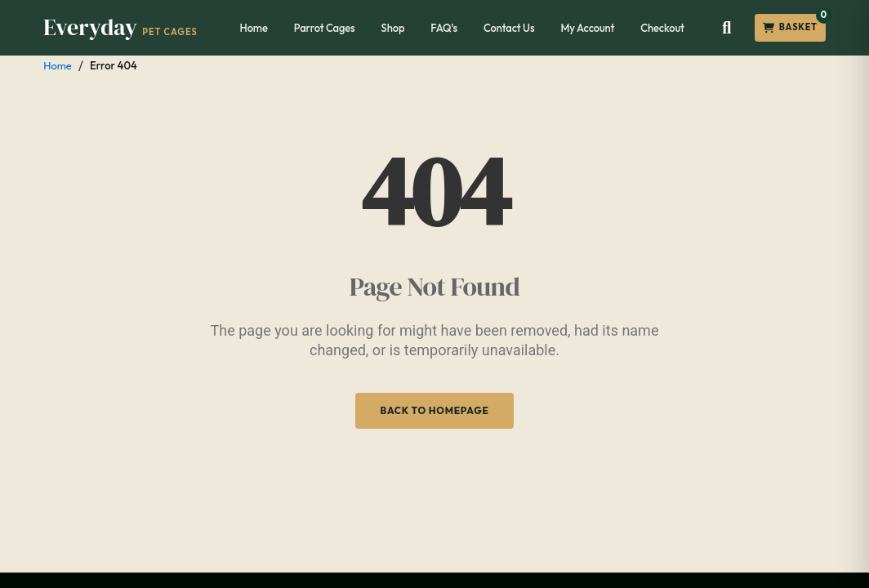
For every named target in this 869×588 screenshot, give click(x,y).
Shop (393, 28)
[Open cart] (790, 28)
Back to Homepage (434, 410)
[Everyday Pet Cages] (120, 28)
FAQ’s (444, 28)
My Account (587, 28)
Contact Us (509, 28)
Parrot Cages (325, 28)
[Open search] (727, 28)
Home (254, 28)
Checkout (662, 28)
